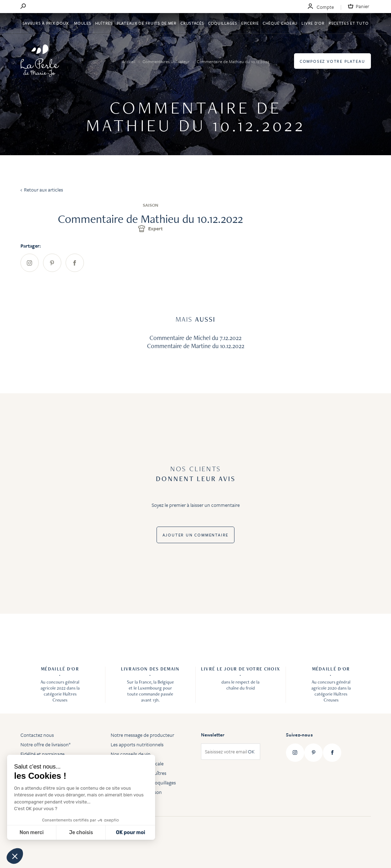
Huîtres (104, 23)
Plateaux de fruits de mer (147, 23)
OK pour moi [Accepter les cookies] (131, 833)
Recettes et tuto (349, 23)
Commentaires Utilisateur (167, 61)
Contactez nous (37, 735)
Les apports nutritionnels (137, 744)
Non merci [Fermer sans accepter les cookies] (31, 833)
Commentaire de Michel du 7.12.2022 (195, 338)
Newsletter (213, 735)
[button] (15, 856)
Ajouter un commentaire (196, 535)
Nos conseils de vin (131, 754)
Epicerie (250, 23)
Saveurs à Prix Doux (46, 23)
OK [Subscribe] (251, 752)
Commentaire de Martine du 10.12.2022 (196, 346)
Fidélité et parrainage (42, 754)
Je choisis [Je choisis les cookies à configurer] (81, 833)
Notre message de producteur (142, 735)
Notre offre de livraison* (45, 744)
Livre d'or (313, 23)
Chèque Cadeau (280, 23)
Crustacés (192, 23)
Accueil (129, 61)
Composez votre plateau (332, 61)
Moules (83, 23)
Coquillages (223, 23)
